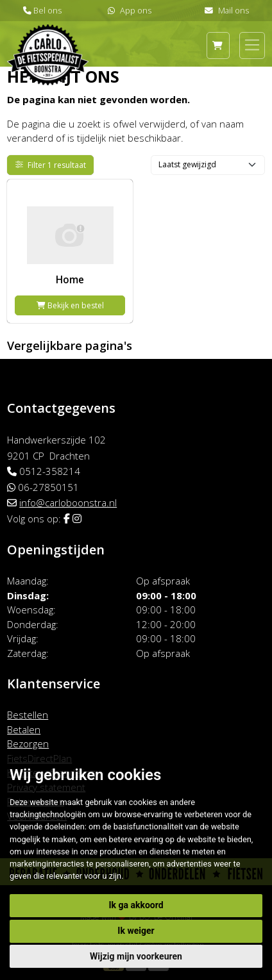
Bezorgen (28, 743)
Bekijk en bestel (70, 305)
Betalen (24, 729)
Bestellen (28, 715)
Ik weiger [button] (136, 931)
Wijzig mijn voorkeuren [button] (136, 956)
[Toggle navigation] (252, 45)
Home (70, 279)
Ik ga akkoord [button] (136, 905)
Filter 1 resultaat (51, 165)
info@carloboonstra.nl (68, 502)
